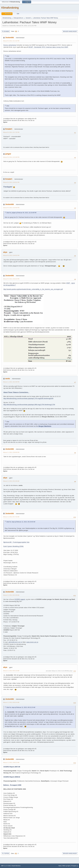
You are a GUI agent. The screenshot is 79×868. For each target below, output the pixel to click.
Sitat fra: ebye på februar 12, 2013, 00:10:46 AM (21, 522)
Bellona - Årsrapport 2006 (12, 785)
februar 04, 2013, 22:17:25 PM (11, 132)
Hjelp (60, 866)
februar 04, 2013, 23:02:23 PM (11, 279)
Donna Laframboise (10, 45)
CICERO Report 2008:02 (12, 777)
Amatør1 (9, 129)
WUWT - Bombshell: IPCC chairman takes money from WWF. (48, 47)
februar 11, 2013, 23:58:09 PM (11, 452)
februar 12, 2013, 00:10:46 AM (11, 481)
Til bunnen (6, 31)
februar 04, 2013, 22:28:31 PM (11, 182)
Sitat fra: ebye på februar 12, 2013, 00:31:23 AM (21, 707)
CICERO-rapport (20, 599)
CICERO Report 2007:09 (12, 767)
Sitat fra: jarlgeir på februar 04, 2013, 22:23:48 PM (21, 213)
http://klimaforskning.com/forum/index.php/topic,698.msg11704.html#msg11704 (29, 405)
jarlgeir (8, 154)
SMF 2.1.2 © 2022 (6, 866)
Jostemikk (9, 38)
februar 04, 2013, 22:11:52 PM (11, 41)
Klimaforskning (10, 8)
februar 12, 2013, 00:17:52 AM (11, 517)
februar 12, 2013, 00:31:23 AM (11, 671)
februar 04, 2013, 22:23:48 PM (11, 157)
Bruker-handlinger (70, 31)
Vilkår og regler (66, 866)
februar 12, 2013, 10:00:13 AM (11, 762)
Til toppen (6, 853)
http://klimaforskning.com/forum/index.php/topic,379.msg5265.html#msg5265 (28, 398)
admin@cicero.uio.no (15, 642)
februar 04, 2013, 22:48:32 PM (11, 255)
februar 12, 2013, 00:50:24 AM (11, 702)
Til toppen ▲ (75, 866)
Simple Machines (16, 866)
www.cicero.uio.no (32, 642)
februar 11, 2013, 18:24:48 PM (11, 382)
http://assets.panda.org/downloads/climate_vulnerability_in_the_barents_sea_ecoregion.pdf (33, 289)
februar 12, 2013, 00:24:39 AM (11, 595)
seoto (8, 379)
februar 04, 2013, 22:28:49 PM (11, 208)
